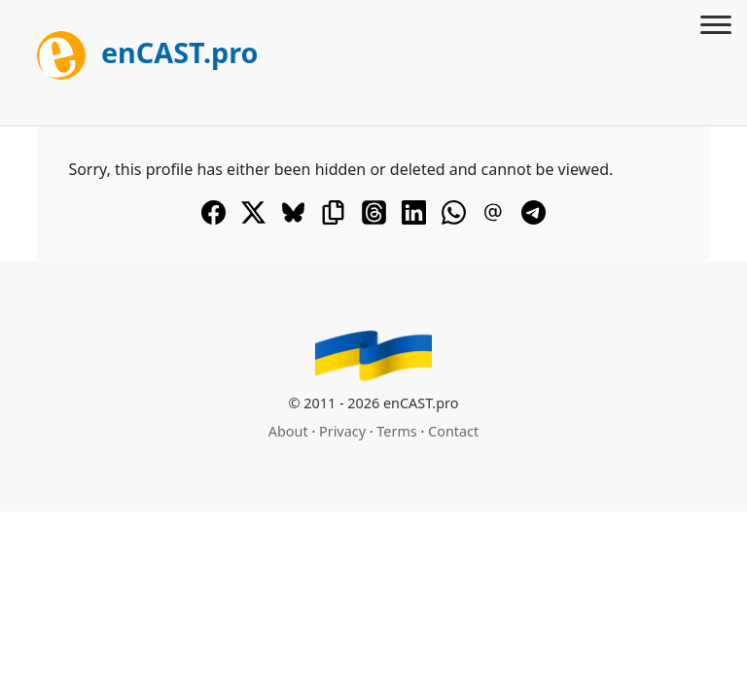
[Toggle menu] (716, 27)
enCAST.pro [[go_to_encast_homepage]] (147, 52)
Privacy (342, 431)
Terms (396, 431)
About (288, 431)
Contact (453, 431)
